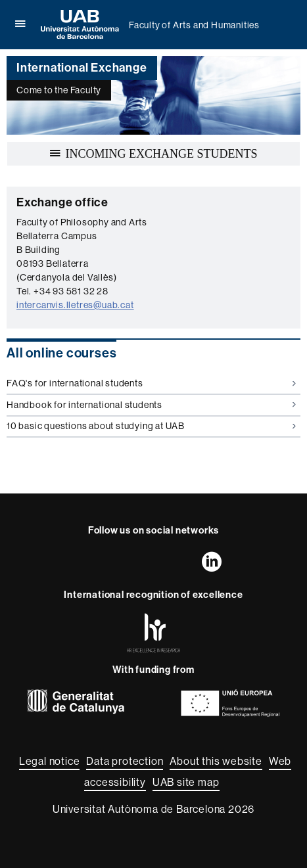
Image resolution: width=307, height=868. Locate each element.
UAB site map (186, 782)
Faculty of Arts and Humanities (194, 25)
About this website (216, 761)
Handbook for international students (151, 405)
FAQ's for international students (151, 383)
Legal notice (50, 761)
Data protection (125, 761)
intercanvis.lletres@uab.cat (75, 305)
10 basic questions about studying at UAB (151, 426)
